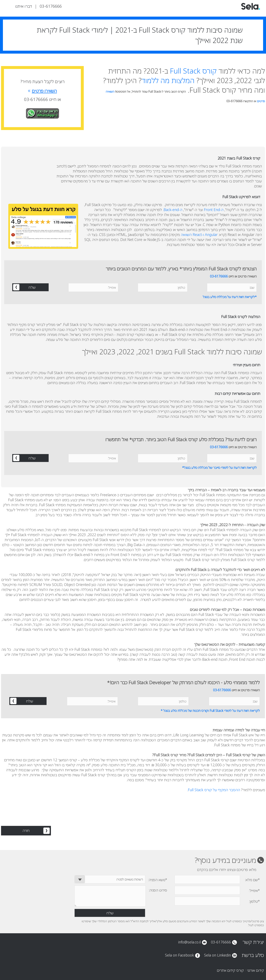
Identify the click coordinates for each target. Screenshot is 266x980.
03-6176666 (51, 6)
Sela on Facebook (179, 955)
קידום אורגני (256, 970)
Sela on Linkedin (217, 955)
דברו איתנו (23, 6)
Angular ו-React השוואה (199, 235)
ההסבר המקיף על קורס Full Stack (214, 790)
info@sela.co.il (189, 942)
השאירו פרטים (42, 91)
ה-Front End (214, 210)
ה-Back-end (173, 210)
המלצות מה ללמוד (168, 80)
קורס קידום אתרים (230, 970)
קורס (193, 71)
